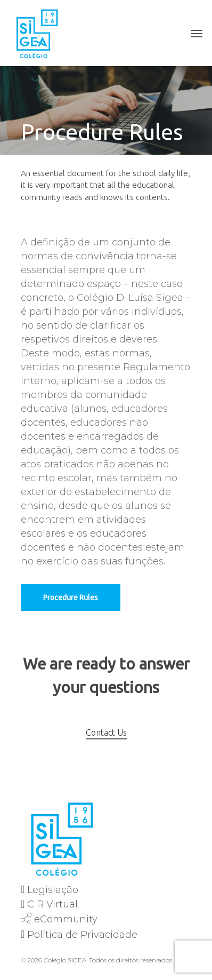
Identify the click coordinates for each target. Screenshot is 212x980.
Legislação (53, 890)
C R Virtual (52, 904)
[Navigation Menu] (197, 33)
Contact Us (106, 732)
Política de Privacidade (82, 935)
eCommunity (66, 919)
